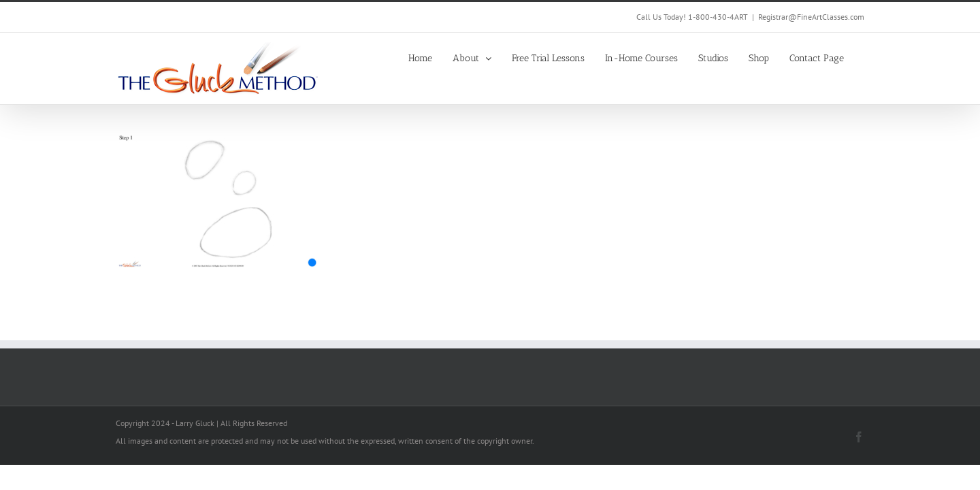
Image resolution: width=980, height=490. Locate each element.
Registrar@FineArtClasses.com (811, 17)
